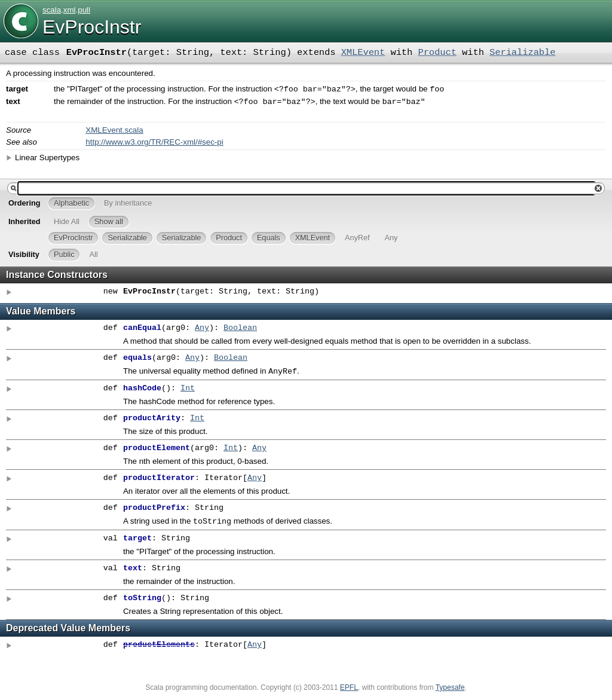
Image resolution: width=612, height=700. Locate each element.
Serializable (522, 53)
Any (202, 331)
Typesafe (450, 692)
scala (52, 10)
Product (437, 53)
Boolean (240, 331)
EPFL (349, 692)
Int (188, 392)
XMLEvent (363, 53)
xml (70, 10)
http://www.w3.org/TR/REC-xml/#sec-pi (154, 144)
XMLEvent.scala (114, 132)
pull (84, 10)
